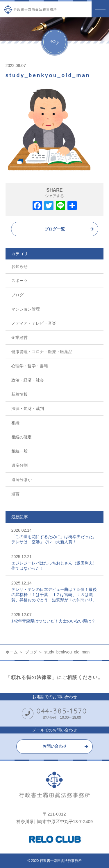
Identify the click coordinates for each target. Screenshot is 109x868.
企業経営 (19, 337)
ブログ (17, 295)
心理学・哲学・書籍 (30, 366)
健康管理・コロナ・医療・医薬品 (42, 352)
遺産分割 (19, 465)
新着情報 (19, 394)
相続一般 (19, 451)
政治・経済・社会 (28, 380)
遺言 (15, 494)
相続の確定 (22, 437)
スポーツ (19, 281)
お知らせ (19, 266)
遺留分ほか (22, 480)
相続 (15, 423)
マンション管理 (26, 309)
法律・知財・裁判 (28, 408)
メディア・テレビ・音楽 (34, 323)
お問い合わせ (55, 746)
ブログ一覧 (55, 229)
